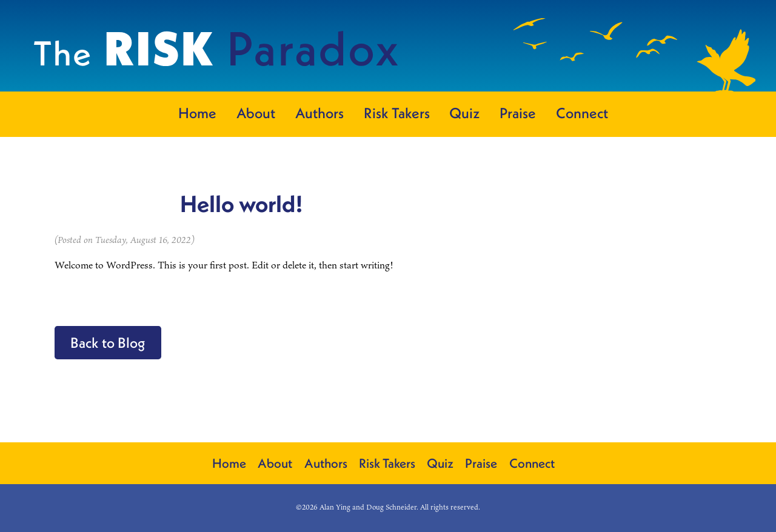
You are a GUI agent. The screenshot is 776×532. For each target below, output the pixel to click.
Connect (582, 113)
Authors (319, 113)
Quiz (464, 113)
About (256, 113)
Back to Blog (108, 342)
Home (197, 113)
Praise (518, 113)
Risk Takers (397, 113)
